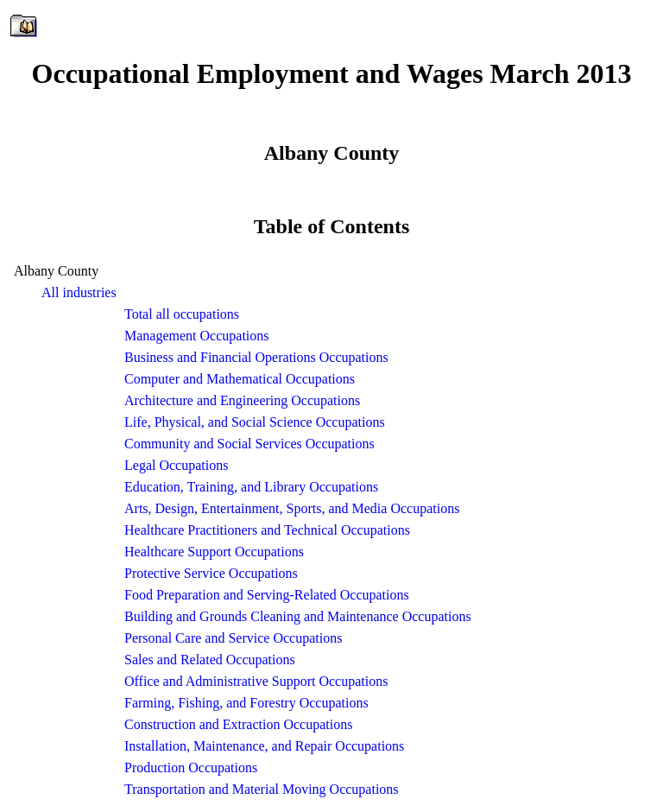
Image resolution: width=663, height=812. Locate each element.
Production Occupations (191, 768)
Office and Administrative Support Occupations (256, 681)
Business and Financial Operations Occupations (256, 357)
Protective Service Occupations (211, 573)
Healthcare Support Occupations (214, 552)
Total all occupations (182, 314)
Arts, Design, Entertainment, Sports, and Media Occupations (292, 508)
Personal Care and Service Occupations (233, 638)
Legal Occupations (176, 465)
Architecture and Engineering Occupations (242, 400)
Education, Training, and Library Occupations (251, 487)
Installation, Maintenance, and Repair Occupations (264, 746)
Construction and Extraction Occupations (238, 724)
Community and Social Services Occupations (249, 444)
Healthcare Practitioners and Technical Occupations (267, 530)
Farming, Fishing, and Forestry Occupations (246, 703)
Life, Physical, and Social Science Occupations (255, 422)
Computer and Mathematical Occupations (240, 379)
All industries (79, 292)
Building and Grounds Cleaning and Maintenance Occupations (298, 616)
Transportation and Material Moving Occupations (262, 789)
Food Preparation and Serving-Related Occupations (267, 595)
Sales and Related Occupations (210, 660)
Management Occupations (197, 336)
